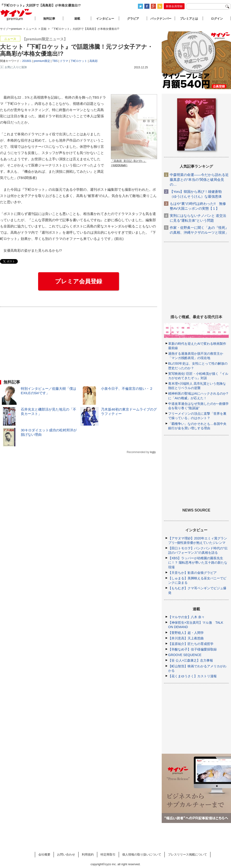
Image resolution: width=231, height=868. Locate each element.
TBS (55, 61)
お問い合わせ (66, 854)
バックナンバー (161, 19)
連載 (77, 19)
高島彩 (94, 61)
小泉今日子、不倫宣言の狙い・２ (127, 389)
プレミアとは (189, 19)
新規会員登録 (174, 6)
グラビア (133, 19)
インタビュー (105, 19)
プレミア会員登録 (79, 281)
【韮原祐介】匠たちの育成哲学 (191, 644)
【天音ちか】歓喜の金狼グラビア (192, 573)
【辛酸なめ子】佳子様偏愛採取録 (192, 649)
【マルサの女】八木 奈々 (186, 617)
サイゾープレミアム (16, 15)
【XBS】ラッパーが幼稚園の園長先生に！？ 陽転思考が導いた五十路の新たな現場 (198, 563)
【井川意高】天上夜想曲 (186, 638)
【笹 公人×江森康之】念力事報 (191, 660)
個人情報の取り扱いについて (142, 854)
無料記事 (49, 19)
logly (153, 452)
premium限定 (42, 61)
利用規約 (88, 854)
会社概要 (44, 854)
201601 (27, 61)
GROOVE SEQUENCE (185, 655)
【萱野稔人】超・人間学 (186, 633)
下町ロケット (79, 61)
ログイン (217, 19)
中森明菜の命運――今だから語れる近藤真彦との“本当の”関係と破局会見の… (199, 180)
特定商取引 (108, 854)
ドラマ (64, 61)
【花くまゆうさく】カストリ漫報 (192, 676)
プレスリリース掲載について (187, 854)
